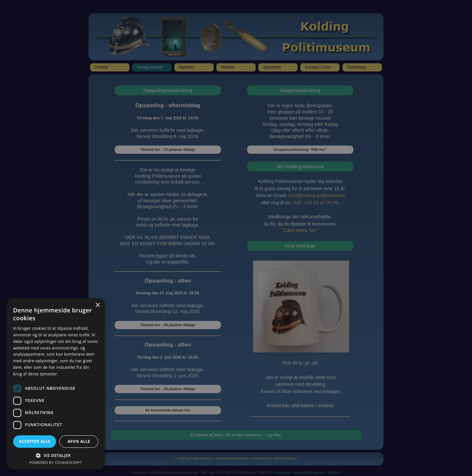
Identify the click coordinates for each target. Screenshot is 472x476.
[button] (56, 455)
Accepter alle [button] (34, 441)
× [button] (98, 305)
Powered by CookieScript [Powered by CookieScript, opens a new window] (56, 463)
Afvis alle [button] (79, 441)
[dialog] (236, 238)
